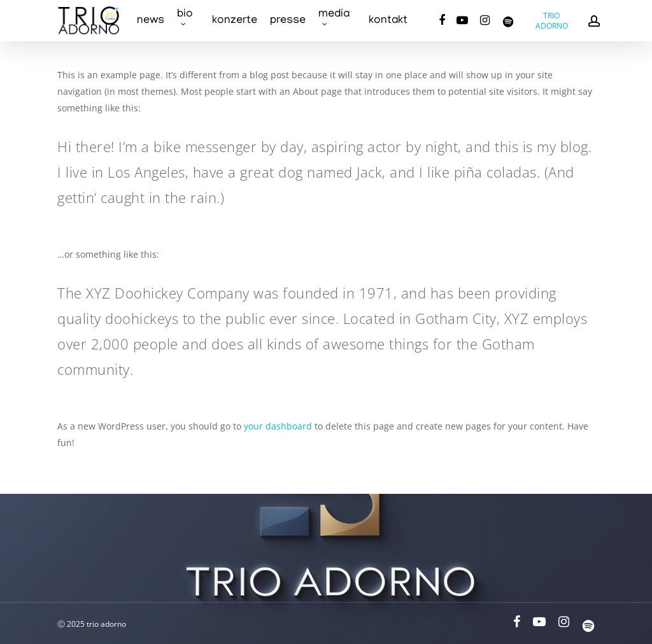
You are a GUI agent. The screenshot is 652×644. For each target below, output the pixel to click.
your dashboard (278, 426)
